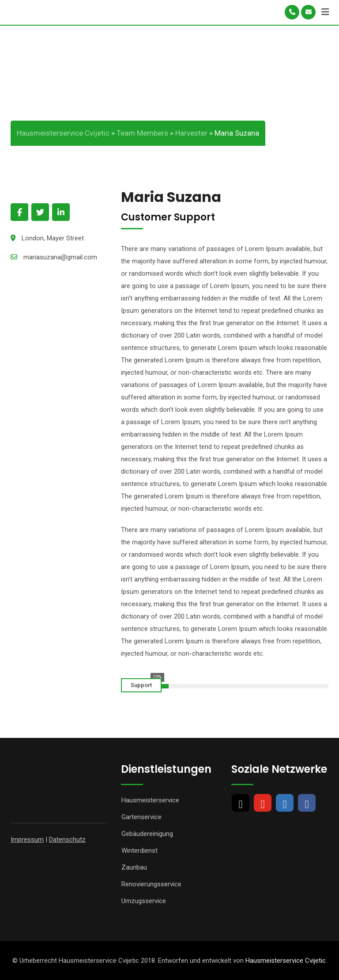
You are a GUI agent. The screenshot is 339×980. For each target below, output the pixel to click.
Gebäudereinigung (147, 834)
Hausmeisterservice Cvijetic (286, 961)
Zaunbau (134, 867)
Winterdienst (139, 851)
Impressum (27, 839)
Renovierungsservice (151, 884)
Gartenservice (141, 817)
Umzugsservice (144, 901)
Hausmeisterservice (150, 800)
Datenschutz (67, 839)
